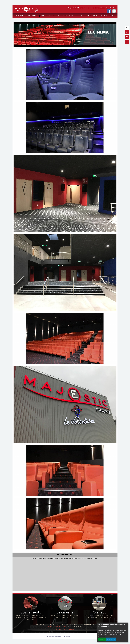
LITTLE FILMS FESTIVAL (88, 16)
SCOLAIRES (103, 16)
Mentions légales (53, 626)
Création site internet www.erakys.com (58, 636)
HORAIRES (19, 16)
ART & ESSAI (73, 16)
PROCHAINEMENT (32, 16)
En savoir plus (111, 639)
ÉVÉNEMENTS (62, 16)
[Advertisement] (65, 575)
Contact (64, 626)
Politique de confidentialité (64, 630)
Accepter (102, 639)
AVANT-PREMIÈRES (48, 16)
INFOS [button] (111, 16)
